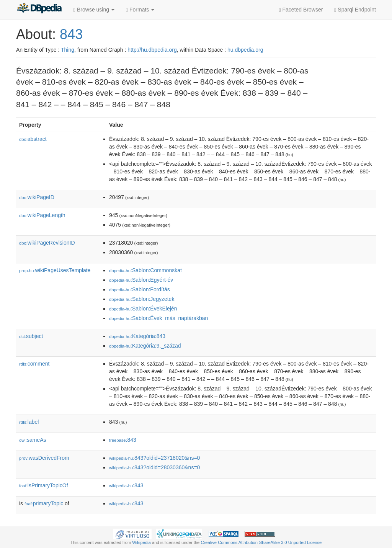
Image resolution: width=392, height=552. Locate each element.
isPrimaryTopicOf (44, 485)
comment (34, 364)
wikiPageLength (42, 215)
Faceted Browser (301, 10)
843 (71, 34)
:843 (123, 440)
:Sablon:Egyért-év (141, 280)
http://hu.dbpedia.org (152, 50)
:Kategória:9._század (145, 346)
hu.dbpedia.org (245, 50)
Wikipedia (141, 542)
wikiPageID (37, 197)
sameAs (33, 440)
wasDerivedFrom (44, 458)
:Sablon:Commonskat (145, 270)
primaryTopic (44, 503)
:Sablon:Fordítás (140, 289)
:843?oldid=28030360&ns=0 (154, 467)
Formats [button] (140, 10)
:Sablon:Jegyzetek (142, 299)
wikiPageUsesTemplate (55, 270)
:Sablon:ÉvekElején (143, 309)
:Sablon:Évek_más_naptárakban (158, 318)
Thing (68, 50)
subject (31, 336)
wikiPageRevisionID (47, 243)
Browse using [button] (94, 10)
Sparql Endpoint (355, 10)
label (29, 422)
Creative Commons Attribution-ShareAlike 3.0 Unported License (261, 542)
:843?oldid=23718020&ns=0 (154, 458)
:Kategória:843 (137, 336)
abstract (33, 139)
